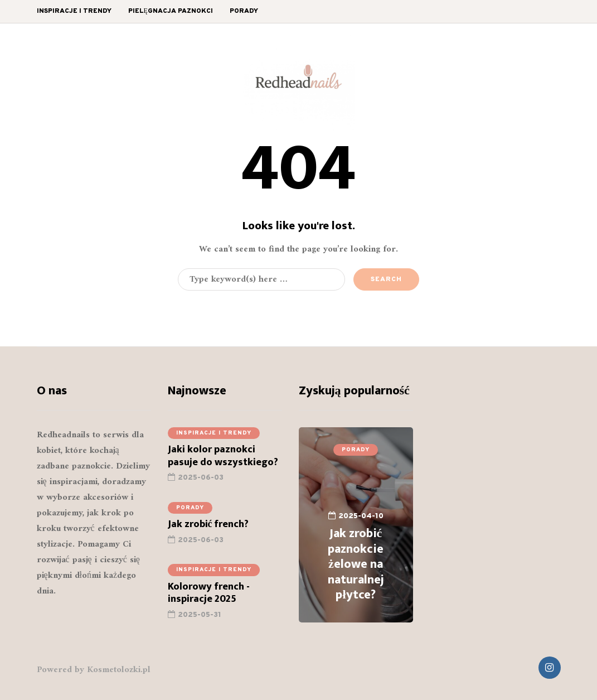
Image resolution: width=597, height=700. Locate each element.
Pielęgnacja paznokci (171, 11)
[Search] (261, 279)
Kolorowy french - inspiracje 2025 (209, 600)
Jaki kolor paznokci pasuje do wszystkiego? (224, 463)
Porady (244, 11)
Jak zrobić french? (208, 532)
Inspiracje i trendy (74, 11)
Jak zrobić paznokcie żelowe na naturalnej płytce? (356, 564)
